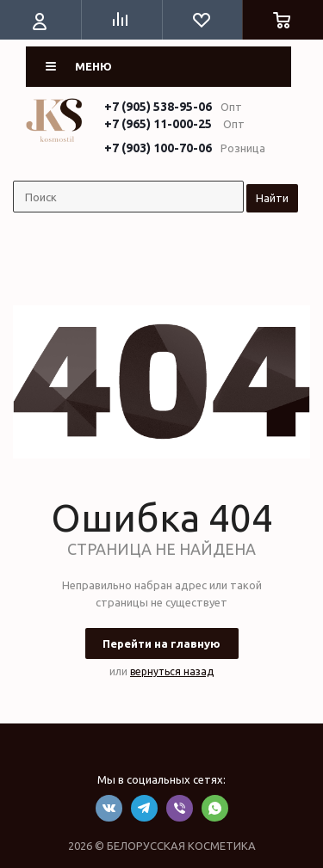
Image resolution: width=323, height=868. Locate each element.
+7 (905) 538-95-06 (158, 107)
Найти (272, 198)
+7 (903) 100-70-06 (158, 148)
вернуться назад (172, 671)
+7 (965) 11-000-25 (158, 124)
